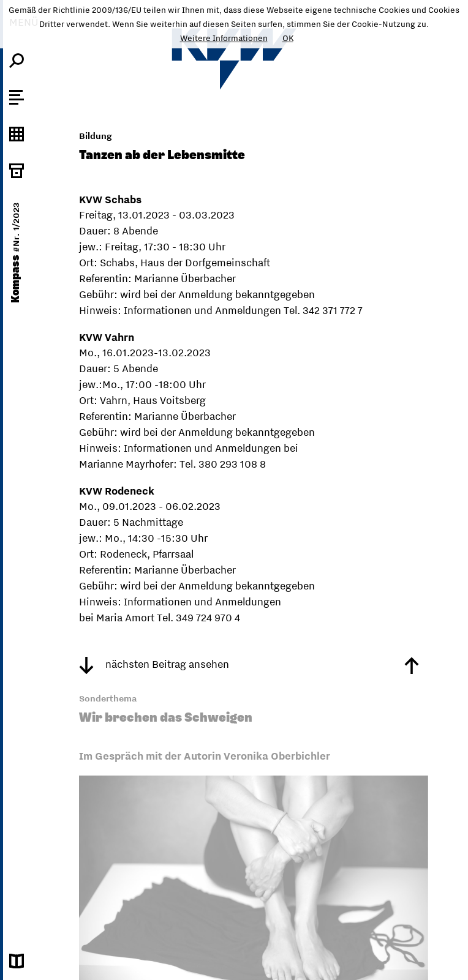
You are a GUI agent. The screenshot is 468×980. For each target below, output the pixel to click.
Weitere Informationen (224, 38)
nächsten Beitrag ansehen (154, 664)
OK (288, 38)
